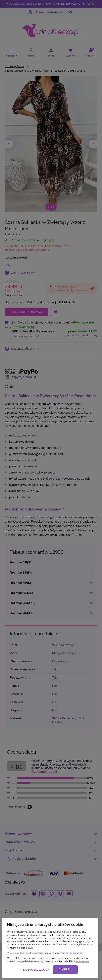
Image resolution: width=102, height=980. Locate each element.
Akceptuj (65, 970)
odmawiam (82, 961)
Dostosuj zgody (36, 970)
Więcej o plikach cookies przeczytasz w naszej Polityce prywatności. (45, 953)
